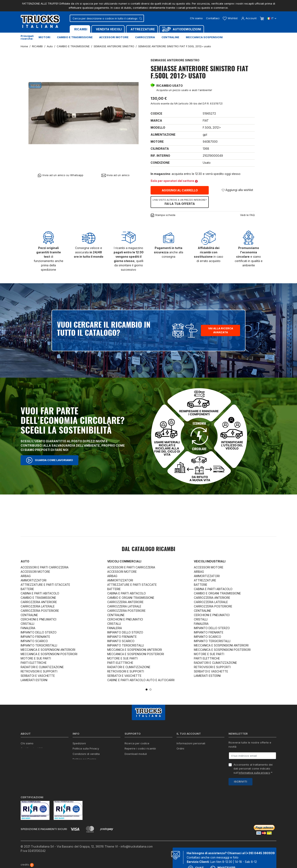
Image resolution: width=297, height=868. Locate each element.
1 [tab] (147, 690)
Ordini (180, 748)
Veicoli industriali (210, 561)
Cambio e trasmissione (75, 37)
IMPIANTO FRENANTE (35, 637)
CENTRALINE (29, 615)
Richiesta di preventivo (139, 759)
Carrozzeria (145, 37)
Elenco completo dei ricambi (91, 775)
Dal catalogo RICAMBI (148, 549)
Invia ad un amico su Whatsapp (60, 175)
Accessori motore (114, 37)
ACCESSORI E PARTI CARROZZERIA (45, 567)
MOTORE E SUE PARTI (36, 658)
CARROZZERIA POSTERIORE (40, 611)
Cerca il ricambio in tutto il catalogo (96, 765)
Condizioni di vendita (86, 754)
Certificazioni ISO (32, 748)
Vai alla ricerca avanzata (221, 330)
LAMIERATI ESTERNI (34, 680)
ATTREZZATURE (205, 580)
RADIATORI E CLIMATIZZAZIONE (42, 667)
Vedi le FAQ (247, 215)
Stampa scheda (163, 215)
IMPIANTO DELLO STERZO (39, 632)
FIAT (206, 120)
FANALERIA (28, 628)
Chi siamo (196, 18)
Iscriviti (240, 781)
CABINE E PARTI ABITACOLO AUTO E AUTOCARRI (141, 680)
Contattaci (213, 18)
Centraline (170, 37)
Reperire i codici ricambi (140, 748)
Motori (44, 37)
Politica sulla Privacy (86, 748)
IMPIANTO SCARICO (34, 641)
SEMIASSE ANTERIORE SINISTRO (175, 60)
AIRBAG (26, 576)
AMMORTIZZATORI (34, 580)
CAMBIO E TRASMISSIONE (38, 598)
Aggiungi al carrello (180, 190)
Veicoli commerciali (124, 561)
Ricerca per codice (137, 743)
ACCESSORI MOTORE (35, 572)
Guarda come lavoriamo (49, 460)
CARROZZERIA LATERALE (38, 606)
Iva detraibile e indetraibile (142, 765)
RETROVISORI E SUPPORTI (39, 671)
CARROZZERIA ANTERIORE (39, 602)
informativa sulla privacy (254, 773)
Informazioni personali (191, 743)
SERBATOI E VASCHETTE (38, 676)
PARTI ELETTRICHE (34, 663)
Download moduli (136, 754)
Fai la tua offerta (180, 202)
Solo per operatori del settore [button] (174, 181)
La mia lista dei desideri (192, 765)
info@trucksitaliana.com (137, 846)
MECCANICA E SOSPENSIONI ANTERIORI (48, 650)
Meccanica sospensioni (204, 37)
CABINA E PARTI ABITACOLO (40, 593)
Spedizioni (79, 743)
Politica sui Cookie (84, 759)
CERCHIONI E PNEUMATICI (38, 619)
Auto (25, 561)
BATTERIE (27, 589)
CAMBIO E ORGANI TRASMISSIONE (131, 598)
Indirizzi (181, 759)
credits (27, 865)
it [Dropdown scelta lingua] (272, 18)
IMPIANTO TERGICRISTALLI (39, 645)
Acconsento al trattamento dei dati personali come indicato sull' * (253, 769)
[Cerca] (107, 18)
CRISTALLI (27, 624)
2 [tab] (150, 690)
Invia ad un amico (115, 175)
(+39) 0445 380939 (260, 853)
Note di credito (186, 754)
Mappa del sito (82, 770)
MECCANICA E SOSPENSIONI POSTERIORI (49, 654)
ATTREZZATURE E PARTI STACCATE (45, 585)
